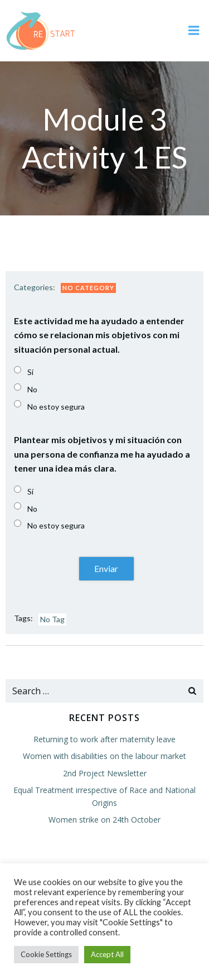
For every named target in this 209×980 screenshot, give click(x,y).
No (32, 389)
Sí (30, 372)
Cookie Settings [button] (46, 954)
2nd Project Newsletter (105, 773)
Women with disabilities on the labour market (104, 756)
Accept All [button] (107, 954)
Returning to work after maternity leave (104, 739)
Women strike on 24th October (104, 820)
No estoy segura (56, 407)
